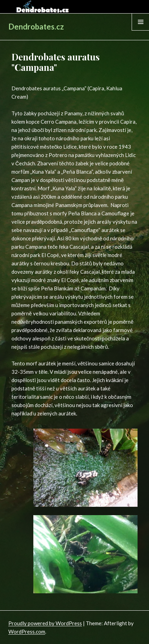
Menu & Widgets (140, 30)
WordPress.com (27, 631)
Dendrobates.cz (36, 27)
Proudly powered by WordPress (45, 623)
